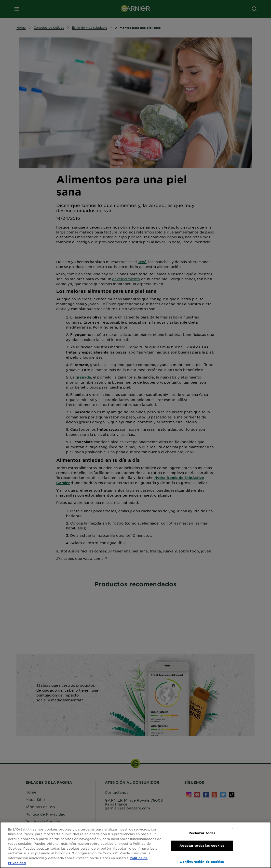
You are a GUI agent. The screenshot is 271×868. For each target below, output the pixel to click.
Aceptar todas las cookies (202, 845)
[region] (135, 845)
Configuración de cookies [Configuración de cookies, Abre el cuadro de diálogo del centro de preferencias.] (202, 862)
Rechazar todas (202, 833)
